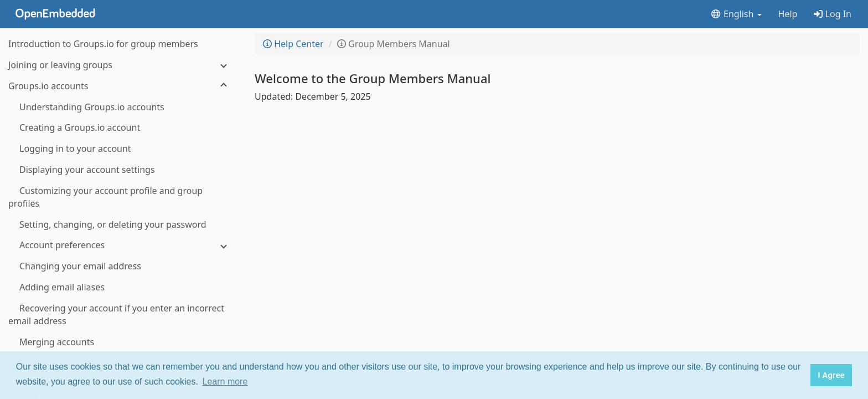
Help (788, 14)
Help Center (293, 44)
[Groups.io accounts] (122, 86)
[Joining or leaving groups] (122, 65)
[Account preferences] (122, 245)
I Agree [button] (831, 375)
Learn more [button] (225, 382)
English (736, 14)
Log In (833, 14)
